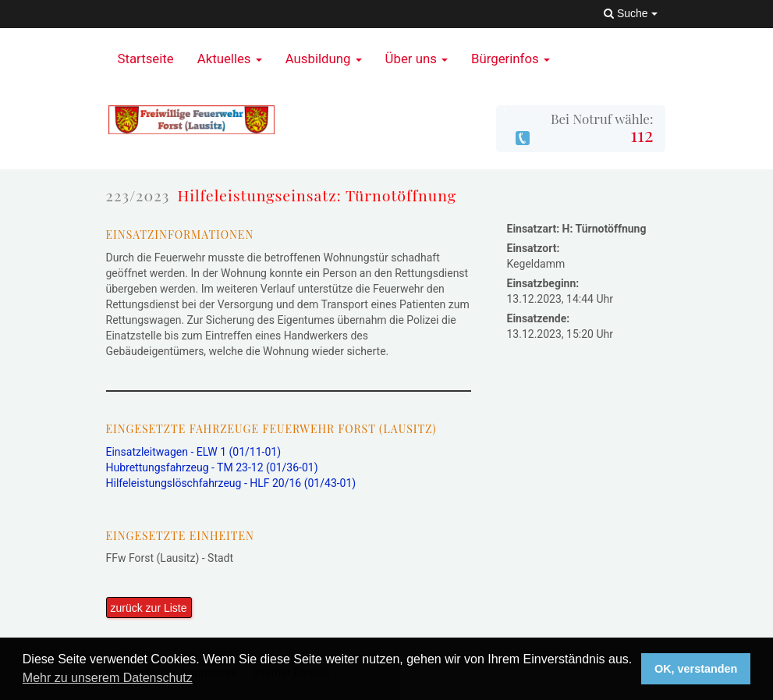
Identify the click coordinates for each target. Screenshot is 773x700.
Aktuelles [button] (230, 59)
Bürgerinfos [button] (511, 59)
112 (642, 134)
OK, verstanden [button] (696, 669)
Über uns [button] (417, 59)
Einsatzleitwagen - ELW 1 (194, 452)
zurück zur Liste (149, 608)
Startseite (146, 59)
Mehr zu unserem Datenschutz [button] (108, 678)
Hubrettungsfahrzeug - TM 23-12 (212, 467)
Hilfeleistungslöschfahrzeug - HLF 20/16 (231, 483)
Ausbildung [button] (324, 59)
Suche (630, 13)
